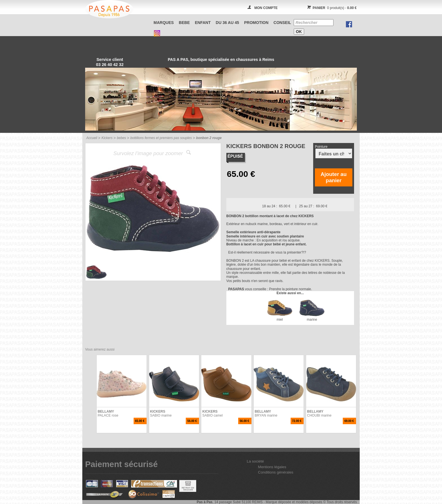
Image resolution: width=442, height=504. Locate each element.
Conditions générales (276, 472)
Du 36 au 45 (227, 23)
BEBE (184, 23)
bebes (121, 138)
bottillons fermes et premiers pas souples (161, 138)
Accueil (92, 138)
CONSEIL (282, 23)
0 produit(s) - (331, 8)
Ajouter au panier (333, 177)
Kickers (107, 138)
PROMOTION (256, 23)
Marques (164, 23)
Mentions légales (272, 467)
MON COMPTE (266, 8)
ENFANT (203, 23)
